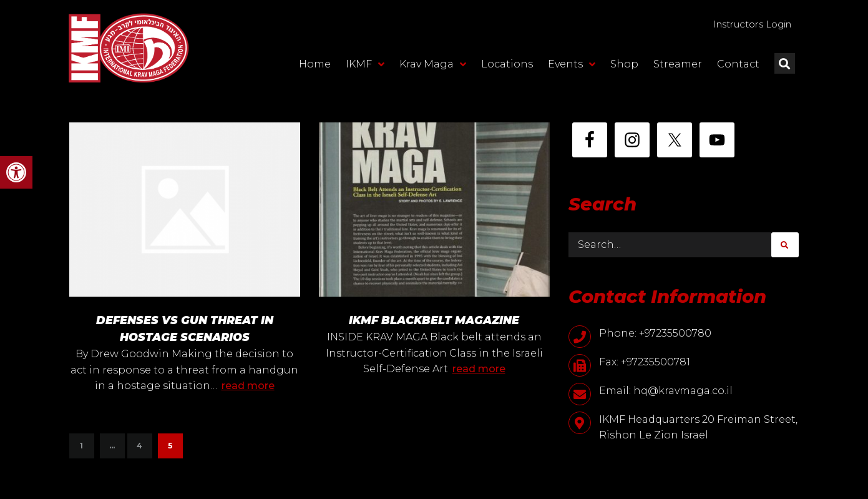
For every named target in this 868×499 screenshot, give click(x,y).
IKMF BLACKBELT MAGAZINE (434, 320)
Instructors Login (744, 25)
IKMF (365, 67)
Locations (507, 67)
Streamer (678, 67)
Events (572, 67)
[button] (16, 172)
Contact (738, 67)
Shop (624, 67)
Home (315, 67)
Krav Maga (433, 67)
